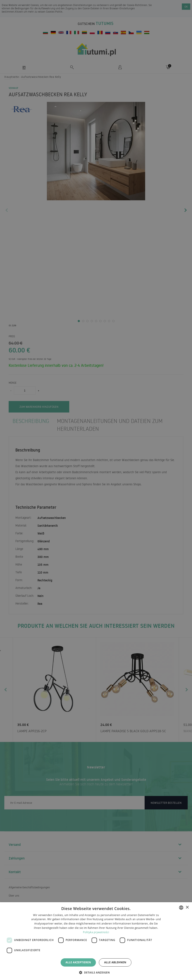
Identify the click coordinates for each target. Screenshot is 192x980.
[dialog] (96, 941)
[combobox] (181, 908)
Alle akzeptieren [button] (78, 962)
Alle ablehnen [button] (115, 962)
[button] (96, 972)
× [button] (187, 907)
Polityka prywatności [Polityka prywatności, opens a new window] (96, 932)
